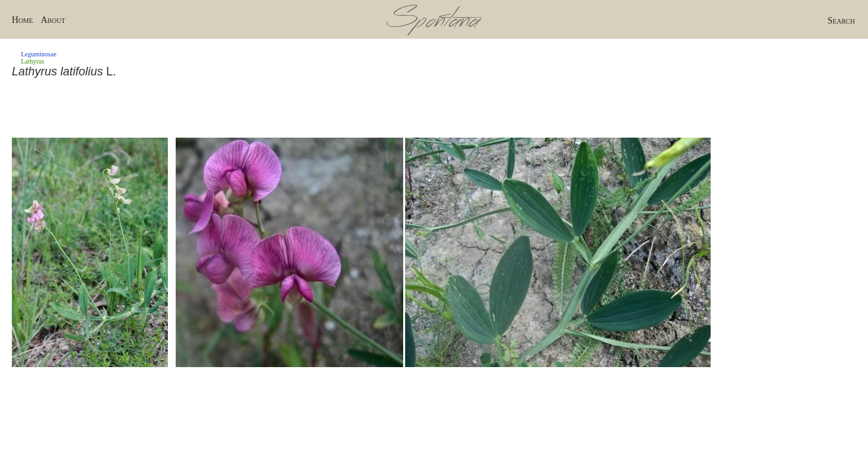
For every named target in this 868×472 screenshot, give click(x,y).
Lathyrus (33, 61)
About (53, 20)
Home (22, 20)
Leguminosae (39, 54)
